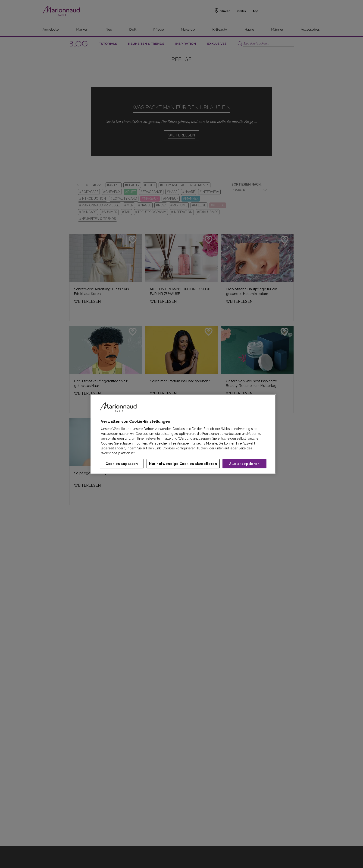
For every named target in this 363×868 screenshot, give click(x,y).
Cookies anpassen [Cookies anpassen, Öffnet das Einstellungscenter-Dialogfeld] (122, 464)
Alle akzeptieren (244, 464)
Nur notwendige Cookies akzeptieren (183, 464)
